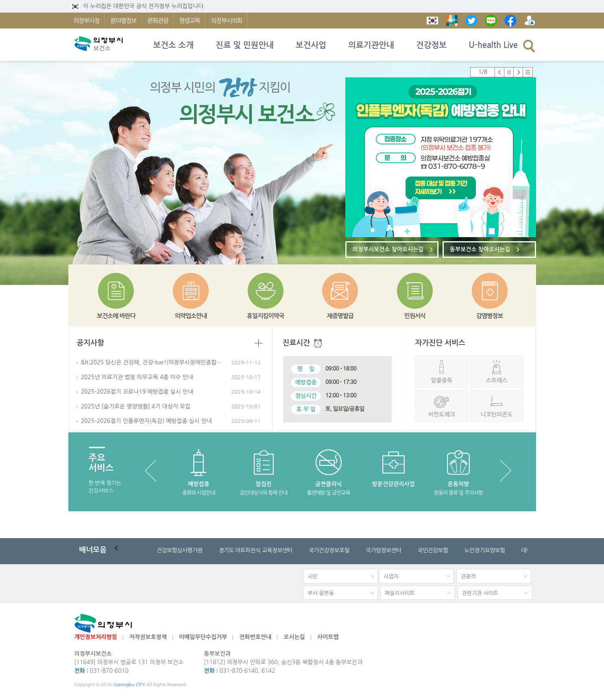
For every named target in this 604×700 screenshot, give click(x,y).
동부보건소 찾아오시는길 (480, 249)
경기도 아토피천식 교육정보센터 (256, 550)
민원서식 (415, 316)
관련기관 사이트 (480, 593)
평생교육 (189, 21)
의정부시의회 (226, 21)
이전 (500, 72)
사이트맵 (328, 637)
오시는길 (294, 637)
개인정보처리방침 (96, 637)
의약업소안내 (191, 316)
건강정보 (431, 45)
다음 (518, 72)
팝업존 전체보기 (528, 72)
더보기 (258, 343)
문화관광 (158, 21)
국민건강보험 (433, 550)
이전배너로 (119, 550)
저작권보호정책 (148, 637)
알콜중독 (442, 380)
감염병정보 (490, 316)
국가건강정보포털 (329, 550)
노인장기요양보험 (484, 550)
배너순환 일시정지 (127, 550)
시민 (312, 577)
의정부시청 (87, 21)
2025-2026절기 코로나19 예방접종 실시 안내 (137, 392)
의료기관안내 (371, 45)
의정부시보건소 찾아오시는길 (388, 249)
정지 (509, 72)
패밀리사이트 (400, 593)
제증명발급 (340, 316)
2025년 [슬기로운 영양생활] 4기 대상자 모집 (136, 406)
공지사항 (91, 343)
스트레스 (497, 380)
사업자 (391, 577)
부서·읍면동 (321, 593)
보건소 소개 (174, 45)
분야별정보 (123, 21)
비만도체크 (442, 414)
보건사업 (311, 45)
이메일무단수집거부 (203, 637)
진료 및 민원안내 (245, 45)
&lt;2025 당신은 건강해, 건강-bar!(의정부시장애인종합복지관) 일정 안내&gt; (152, 362)
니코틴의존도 (497, 414)
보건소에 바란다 (116, 316)
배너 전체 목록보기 (144, 550)
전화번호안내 (255, 637)
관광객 (468, 577)
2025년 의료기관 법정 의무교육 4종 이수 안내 (137, 377)
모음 (93, 550)
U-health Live (493, 45)
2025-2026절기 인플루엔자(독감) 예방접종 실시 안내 (147, 421)
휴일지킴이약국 (266, 316)
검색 (529, 46)
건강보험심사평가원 (179, 550)
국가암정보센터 (383, 550)
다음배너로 (136, 550)
